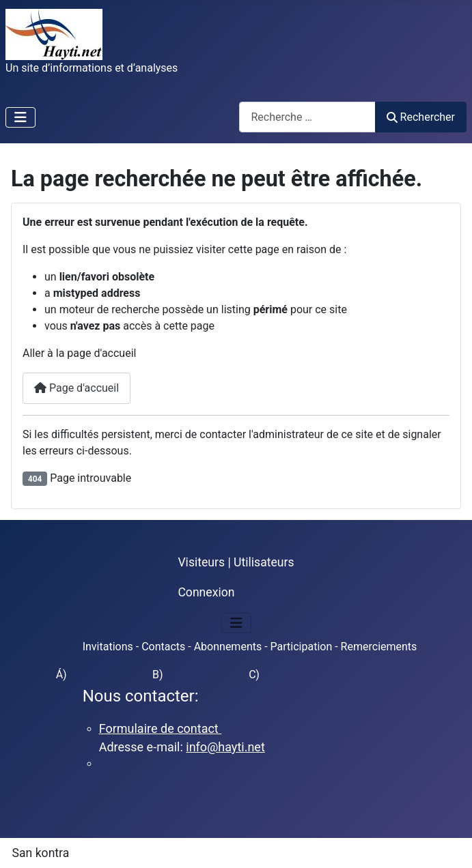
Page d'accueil (77, 388)
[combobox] (307, 117)
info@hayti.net (225, 747)
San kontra (41, 853)
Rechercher (421, 117)
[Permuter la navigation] (20, 117)
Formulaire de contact (161, 728)
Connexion (206, 592)
